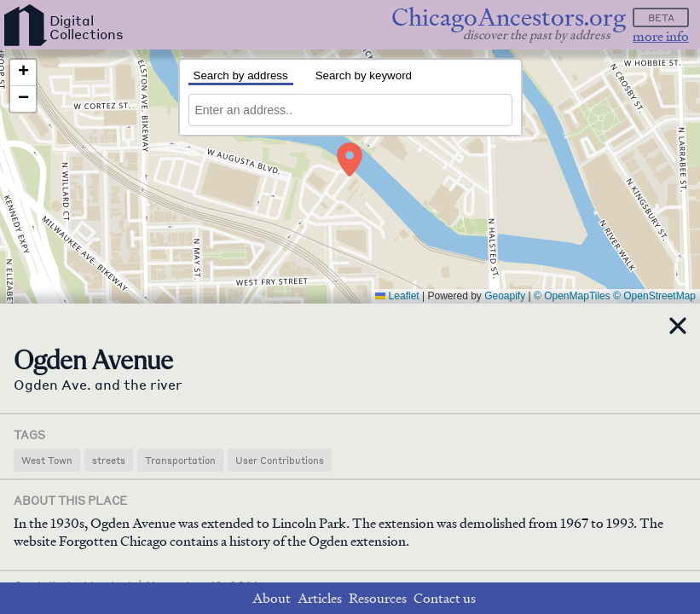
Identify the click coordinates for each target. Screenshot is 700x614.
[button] (350, 159)
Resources (378, 598)
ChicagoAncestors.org (509, 17)
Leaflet (397, 296)
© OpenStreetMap (654, 296)
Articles (320, 598)
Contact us (445, 598)
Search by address (241, 75)
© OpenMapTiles (572, 296)
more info (661, 36)
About (272, 598)
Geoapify (505, 296)
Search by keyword (364, 75)
